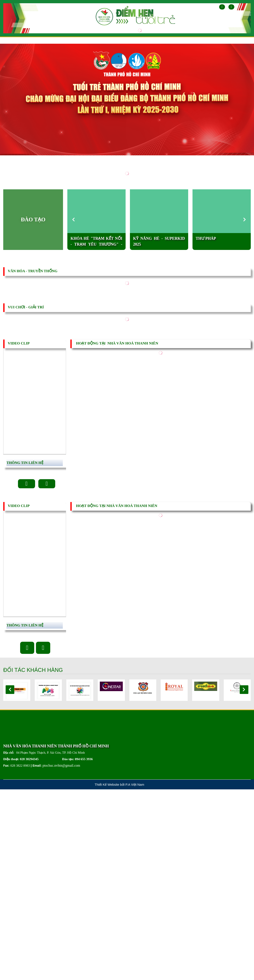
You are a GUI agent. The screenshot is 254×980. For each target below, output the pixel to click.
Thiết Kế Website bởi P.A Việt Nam (119, 786)
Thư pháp (206, 238)
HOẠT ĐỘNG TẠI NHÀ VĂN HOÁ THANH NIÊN (117, 343)
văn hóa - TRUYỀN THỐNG (33, 271)
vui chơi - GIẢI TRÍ (26, 307)
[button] (245, 220)
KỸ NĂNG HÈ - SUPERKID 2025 (159, 241)
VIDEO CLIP (19, 343)
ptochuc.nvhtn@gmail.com (61, 767)
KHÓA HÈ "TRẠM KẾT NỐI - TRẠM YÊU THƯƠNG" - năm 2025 (96, 242)
